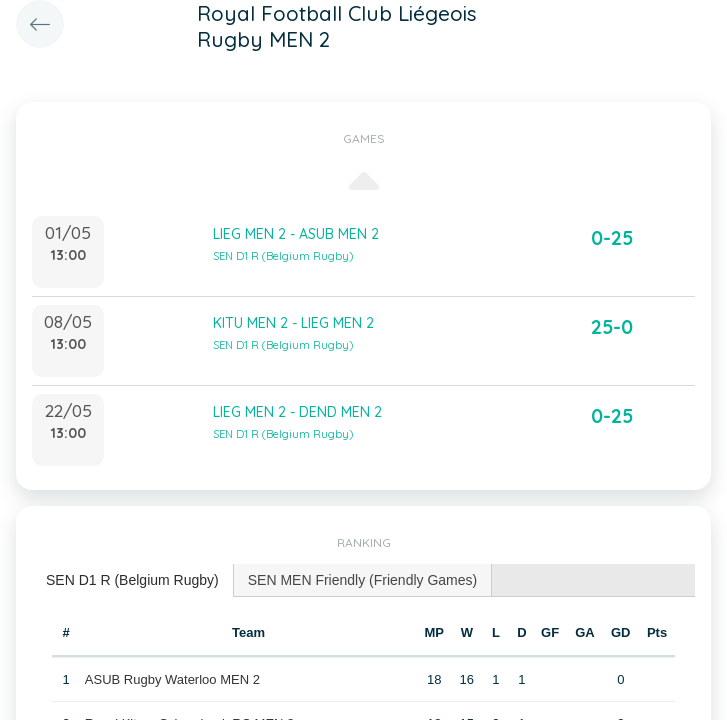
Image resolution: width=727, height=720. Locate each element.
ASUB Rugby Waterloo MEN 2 (172, 679)
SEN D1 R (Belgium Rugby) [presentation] (132, 580)
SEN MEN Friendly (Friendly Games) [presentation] (363, 580)
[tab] (133, 580)
